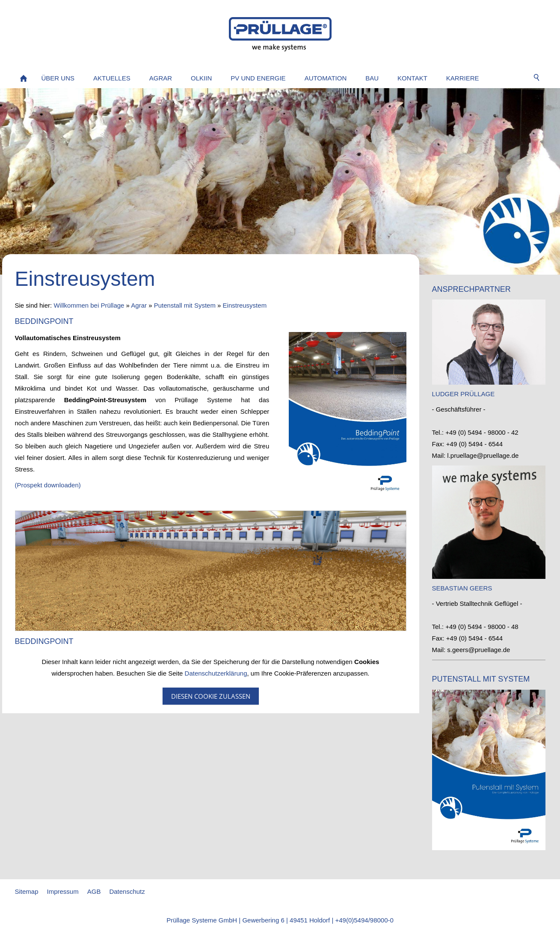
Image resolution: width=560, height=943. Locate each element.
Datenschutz (127, 891)
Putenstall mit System (185, 305)
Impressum (63, 891)
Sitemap (27, 891)
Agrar (139, 305)
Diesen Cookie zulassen (211, 696)
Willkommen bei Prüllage (89, 305)
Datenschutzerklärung (216, 673)
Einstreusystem (245, 305)
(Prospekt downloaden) (48, 485)
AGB (94, 891)
